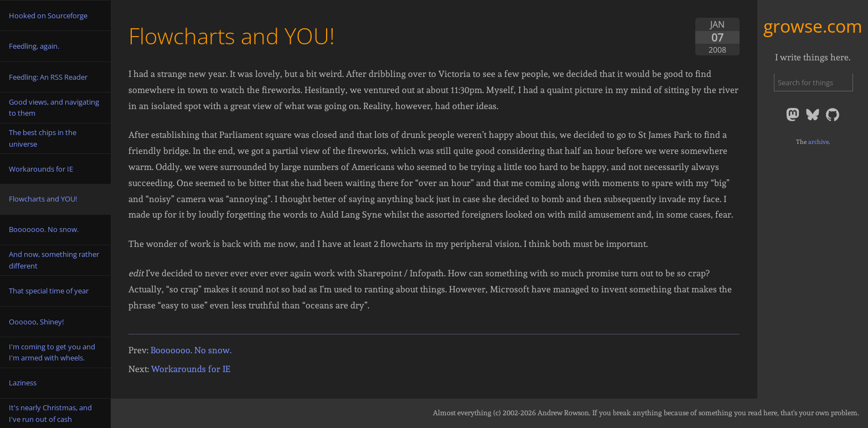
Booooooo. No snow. (191, 350)
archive (818, 142)
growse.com (813, 26)
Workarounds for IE (191, 369)
